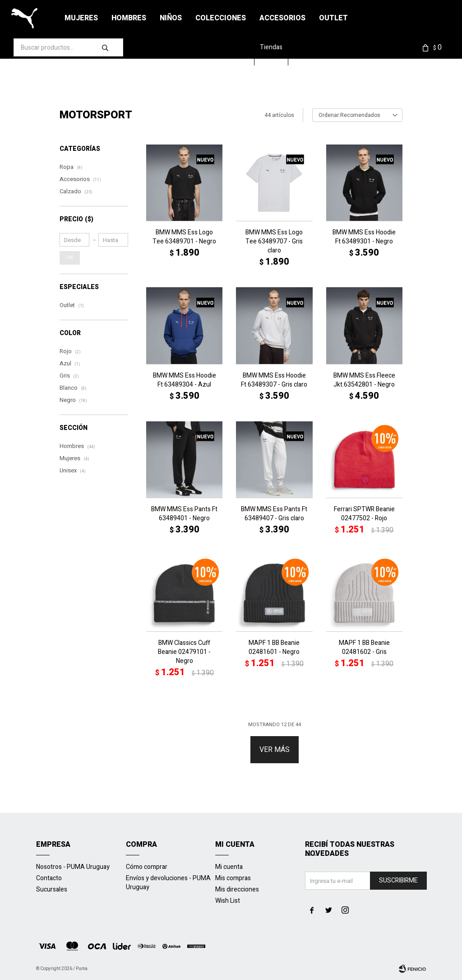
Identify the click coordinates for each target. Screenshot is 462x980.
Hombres (129, 18)
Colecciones (221, 18)
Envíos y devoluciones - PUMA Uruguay (168, 883)
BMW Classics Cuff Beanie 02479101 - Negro (184, 652)
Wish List (228, 901)
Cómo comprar (147, 867)
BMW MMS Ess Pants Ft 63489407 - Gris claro (274, 514)
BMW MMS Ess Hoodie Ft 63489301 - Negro (364, 237)
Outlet (333, 18)
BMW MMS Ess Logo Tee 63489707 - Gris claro (274, 242)
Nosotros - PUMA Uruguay (73, 867)
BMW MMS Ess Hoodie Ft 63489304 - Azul (185, 380)
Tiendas (276, 47)
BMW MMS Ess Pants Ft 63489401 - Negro (184, 514)
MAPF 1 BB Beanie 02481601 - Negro (274, 648)
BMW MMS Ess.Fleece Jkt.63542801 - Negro (364, 380)
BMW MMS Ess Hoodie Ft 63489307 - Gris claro (274, 380)
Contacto (49, 878)
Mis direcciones (237, 889)
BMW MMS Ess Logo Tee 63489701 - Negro (184, 237)
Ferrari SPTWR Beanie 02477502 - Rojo (364, 514)
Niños (171, 18)
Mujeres (81, 18)
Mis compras (233, 878)
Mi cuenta (229, 867)
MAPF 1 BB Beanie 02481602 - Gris (364, 648)
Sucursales (52, 889)
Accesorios (282, 18)
